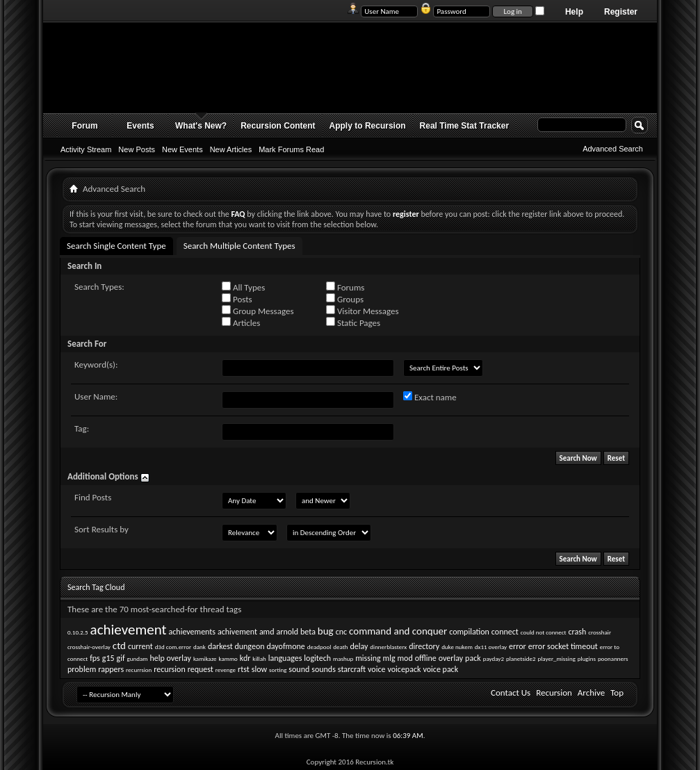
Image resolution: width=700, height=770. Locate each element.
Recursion (554, 693)
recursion (169, 669)
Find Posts (93, 497)
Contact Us (511, 693)
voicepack (404, 669)
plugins (587, 658)
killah (259, 658)
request (201, 669)
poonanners (613, 658)
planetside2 (521, 658)
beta (308, 632)
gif (121, 658)
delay (359, 646)
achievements (193, 632)
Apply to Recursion (368, 126)
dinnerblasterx (388, 647)
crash (578, 632)
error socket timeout (563, 646)
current (140, 646)
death (340, 647)
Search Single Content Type (116, 246)
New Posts (137, 149)
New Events (182, 149)
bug (326, 631)
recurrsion (139, 670)
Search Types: (99, 287)
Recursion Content (278, 126)
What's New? (201, 126)
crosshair (600, 632)
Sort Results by (101, 529)
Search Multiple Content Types (239, 246)
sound (299, 669)
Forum (84, 126)
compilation (469, 632)
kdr (245, 658)
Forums (345, 287)
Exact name (430, 397)
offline (426, 658)
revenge (226, 670)
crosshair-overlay (89, 647)
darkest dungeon (236, 646)
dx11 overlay (491, 647)
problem (82, 669)
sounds (324, 669)
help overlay (170, 658)
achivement (237, 632)
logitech (317, 658)
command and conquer (398, 631)
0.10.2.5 (78, 632)
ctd (119, 646)
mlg (389, 658)
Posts (237, 299)
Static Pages (353, 322)
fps (95, 658)
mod (405, 658)
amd (267, 632)
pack (473, 658)
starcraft (352, 669)
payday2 (494, 658)
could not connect (544, 632)
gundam (138, 658)
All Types (243, 287)
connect (505, 632)
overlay (451, 658)
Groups (345, 299)
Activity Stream (86, 149)
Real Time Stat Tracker (465, 126)
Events (140, 126)
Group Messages (258, 311)
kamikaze (205, 658)
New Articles (231, 149)
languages (285, 658)
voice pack (440, 669)
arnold (287, 632)
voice (376, 669)
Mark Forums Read (291, 149)
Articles (241, 322)
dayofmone (285, 646)
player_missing (557, 658)
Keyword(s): (96, 364)
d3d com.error (173, 647)
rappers (111, 669)
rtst (244, 669)
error (518, 646)
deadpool (319, 647)
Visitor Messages (362, 311)
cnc (341, 632)
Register (621, 12)
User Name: (96, 396)
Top (617, 693)
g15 (108, 658)
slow (259, 669)
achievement (129, 630)
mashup (343, 658)
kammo (228, 658)
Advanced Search (613, 149)
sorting (278, 670)
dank (200, 647)
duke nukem (457, 647)
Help (574, 12)
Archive (591, 693)
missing (368, 658)
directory (424, 646)
